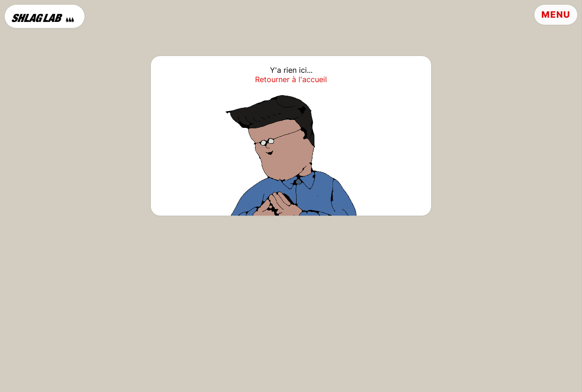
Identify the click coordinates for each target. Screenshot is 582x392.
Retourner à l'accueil (291, 79)
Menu (556, 15)
